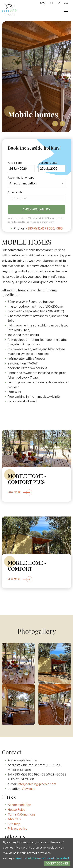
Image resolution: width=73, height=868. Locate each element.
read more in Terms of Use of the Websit (43, 858)
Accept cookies (57, 864)
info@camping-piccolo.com (37, 784)
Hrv (51, 3)
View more (22, 492)
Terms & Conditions (22, 815)
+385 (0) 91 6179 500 (40, 228)
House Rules (16, 810)
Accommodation (19, 805)
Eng (43, 3)
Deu (66, 3)
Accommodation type (21, 178)
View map (28, 789)
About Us (14, 819)
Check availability (36, 209)
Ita (58, 3)
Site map (14, 824)
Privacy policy (17, 829)
